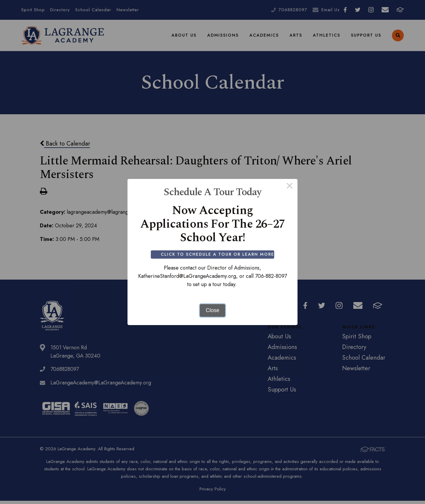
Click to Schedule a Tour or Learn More (218, 254)
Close (212, 310)
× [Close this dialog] (289, 187)
